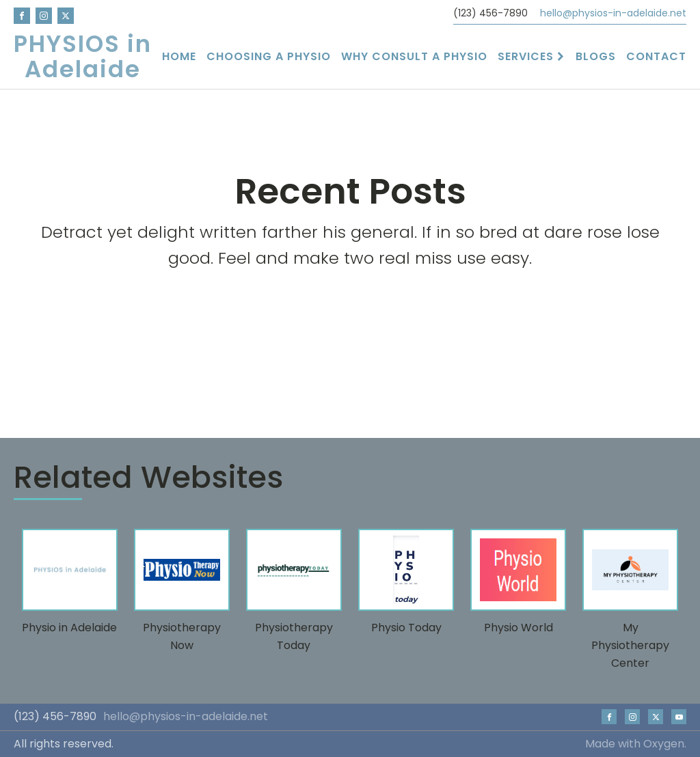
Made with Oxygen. (636, 744)
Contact (656, 56)
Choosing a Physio (269, 56)
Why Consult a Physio (414, 56)
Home (179, 56)
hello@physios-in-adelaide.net (613, 13)
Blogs (596, 56)
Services (531, 56)
